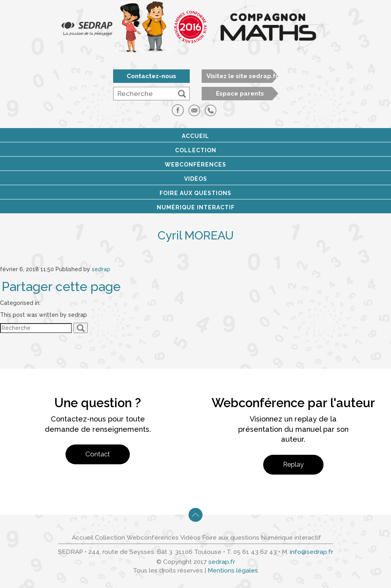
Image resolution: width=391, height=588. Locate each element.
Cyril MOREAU (196, 235)
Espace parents (240, 94)
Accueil (195, 136)
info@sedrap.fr (311, 552)
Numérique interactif (196, 207)
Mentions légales (233, 571)
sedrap (101, 269)
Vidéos (196, 179)
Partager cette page (61, 287)
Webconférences (195, 165)
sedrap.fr (222, 562)
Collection (196, 150)
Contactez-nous (151, 76)
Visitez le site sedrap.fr (242, 76)
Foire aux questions (195, 193)
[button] (182, 94)
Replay (293, 464)
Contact (98, 454)
